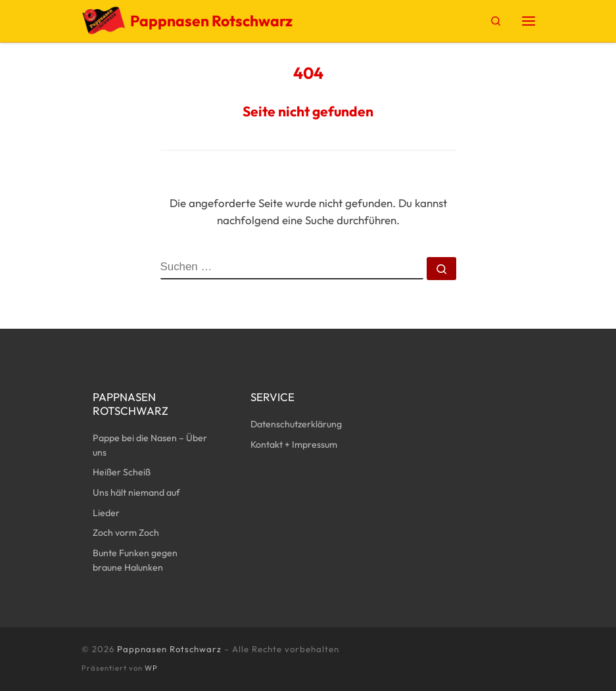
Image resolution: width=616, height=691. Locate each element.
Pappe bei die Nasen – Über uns (150, 445)
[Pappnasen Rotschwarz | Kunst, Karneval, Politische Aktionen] (104, 19)
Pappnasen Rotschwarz (169, 649)
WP (151, 668)
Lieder (106, 513)
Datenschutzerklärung (296, 424)
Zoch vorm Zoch (126, 533)
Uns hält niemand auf (136, 492)
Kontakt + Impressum (294, 444)
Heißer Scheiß (122, 472)
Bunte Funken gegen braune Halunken (135, 560)
